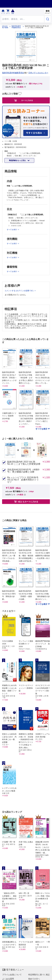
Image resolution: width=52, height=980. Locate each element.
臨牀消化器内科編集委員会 (16, 27)
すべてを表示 (42, 429)
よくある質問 (8, 979)
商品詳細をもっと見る (18, 160)
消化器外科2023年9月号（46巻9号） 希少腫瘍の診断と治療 (23, 471)
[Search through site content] (23, 19)
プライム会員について (12, 975)
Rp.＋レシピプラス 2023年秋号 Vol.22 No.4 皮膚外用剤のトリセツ (23, 480)
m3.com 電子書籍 (5, 27)
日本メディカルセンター (38, 73)
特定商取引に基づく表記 (39, 975)
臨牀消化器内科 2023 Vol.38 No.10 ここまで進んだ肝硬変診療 (24, 463)
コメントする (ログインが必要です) (19, 291)
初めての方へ (34, 979)
